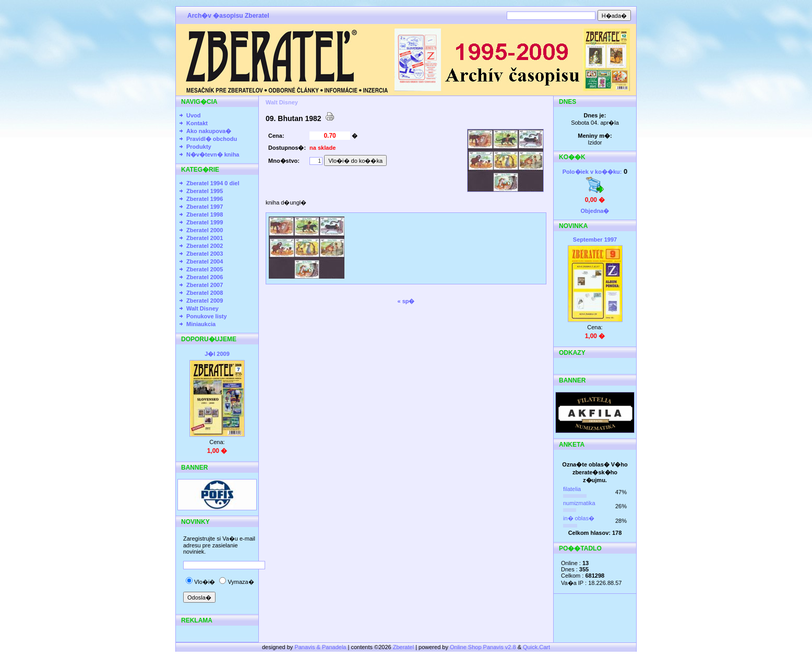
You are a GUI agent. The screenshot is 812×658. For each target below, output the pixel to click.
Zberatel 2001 (205, 238)
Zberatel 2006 (205, 277)
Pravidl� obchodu (212, 139)
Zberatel (403, 647)
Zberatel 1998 (205, 214)
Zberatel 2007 (205, 285)
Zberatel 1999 (205, 222)
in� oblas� (579, 518)
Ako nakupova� (209, 131)
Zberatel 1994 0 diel (213, 183)
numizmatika (579, 503)
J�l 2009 (217, 354)
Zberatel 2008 (205, 293)
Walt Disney (202, 308)
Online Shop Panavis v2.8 (483, 647)
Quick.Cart (536, 647)
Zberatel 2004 (205, 261)
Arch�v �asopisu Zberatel (228, 16)
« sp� (406, 301)
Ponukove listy (207, 316)
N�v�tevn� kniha (213, 154)
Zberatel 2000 (205, 230)
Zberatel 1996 (205, 199)
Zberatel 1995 (205, 191)
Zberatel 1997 (205, 207)
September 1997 (595, 240)
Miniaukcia (201, 324)
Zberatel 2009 (205, 301)
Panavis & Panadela (321, 647)
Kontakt (197, 123)
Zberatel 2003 (205, 254)
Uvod (194, 115)
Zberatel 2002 (205, 246)
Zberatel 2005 (205, 269)
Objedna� (595, 211)
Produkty (199, 147)
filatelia (572, 489)
